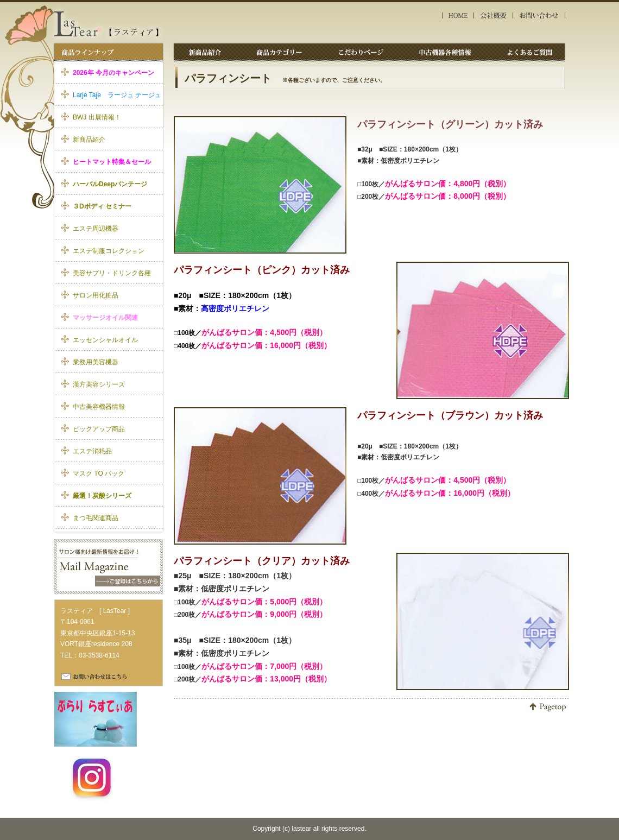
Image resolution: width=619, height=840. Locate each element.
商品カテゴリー (280, 52)
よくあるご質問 (528, 52)
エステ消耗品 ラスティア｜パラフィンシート (108, 24)
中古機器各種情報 (448, 52)
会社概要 (494, 15)
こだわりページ (364, 52)
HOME (458, 15)
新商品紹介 (205, 52)
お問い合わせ (540, 15)
